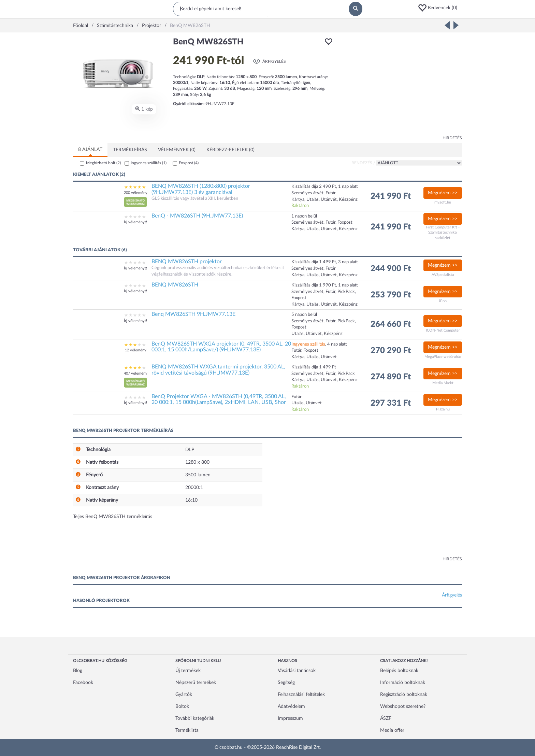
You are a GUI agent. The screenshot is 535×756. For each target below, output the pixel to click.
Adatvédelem (291, 706)
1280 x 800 (197, 462)
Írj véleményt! (135, 222)
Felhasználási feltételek (301, 695)
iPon (443, 301)
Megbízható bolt (103, 163)
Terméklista (187, 730)
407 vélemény (136, 373)
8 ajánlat (90, 150)
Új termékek (188, 671)
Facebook (83, 683)
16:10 (191, 500)
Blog (78, 671)
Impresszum (290, 718)
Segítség (286, 683)
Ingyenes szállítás (149, 163)
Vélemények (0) (177, 150)
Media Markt (443, 383)
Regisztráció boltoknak (404, 695)
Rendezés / (363, 163)
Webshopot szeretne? (403, 706)
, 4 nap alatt (319, 344)
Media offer (392, 730)
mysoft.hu (443, 202)
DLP (190, 450)
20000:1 (194, 488)
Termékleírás (130, 150)
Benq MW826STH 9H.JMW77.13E (193, 314)
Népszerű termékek (196, 683)
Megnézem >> (443, 193)
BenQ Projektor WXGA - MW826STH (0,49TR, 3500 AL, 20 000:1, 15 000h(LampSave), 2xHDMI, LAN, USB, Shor (219, 400)
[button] (440, 8)
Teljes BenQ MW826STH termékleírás (113, 517)
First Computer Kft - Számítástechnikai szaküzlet (443, 233)
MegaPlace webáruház (443, 357)
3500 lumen (198, 475)
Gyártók (184, 695)
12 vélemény (136, 350)
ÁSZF (386, 718)
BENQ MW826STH (175, 285)
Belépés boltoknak (399, 671)
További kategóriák (195, 718)
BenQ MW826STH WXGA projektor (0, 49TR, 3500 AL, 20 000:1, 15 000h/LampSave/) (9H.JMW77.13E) (221, 347)
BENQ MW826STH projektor (187, 262)
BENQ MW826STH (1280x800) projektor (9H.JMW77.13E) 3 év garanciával (201, 189)
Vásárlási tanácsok (297, 671)
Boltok (182, 706)
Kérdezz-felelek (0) (230, 150)
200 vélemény (136, 193)
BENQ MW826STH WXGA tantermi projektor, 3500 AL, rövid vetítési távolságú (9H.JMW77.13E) (218, 370)
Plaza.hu (443, 409)
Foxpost (189, 163)
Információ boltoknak (403, 683)
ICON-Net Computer (443, 330)
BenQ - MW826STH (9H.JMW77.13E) (197, 216)
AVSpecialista (443, 275)
